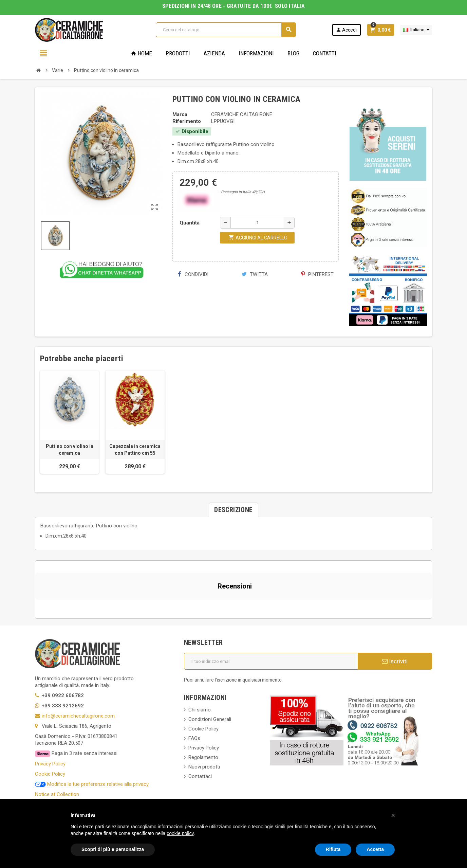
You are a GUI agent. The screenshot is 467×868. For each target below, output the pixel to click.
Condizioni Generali (210, 719)
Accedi (346, 30)
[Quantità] (257, 223)
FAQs (194, 738)
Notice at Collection (57, 794)
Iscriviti (395, 661)
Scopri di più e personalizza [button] (113, 849)
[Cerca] (226, 30)
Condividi (193, 274)
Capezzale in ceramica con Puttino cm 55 (135, 450)
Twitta (255, 274)
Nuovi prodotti (204, 767)
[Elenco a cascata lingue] (416, 30)
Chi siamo (200, 710)
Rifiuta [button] (333, 849)
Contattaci (200, 776)
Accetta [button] (375, 849)
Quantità (190, 223)
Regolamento (203, 757)
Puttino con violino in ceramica (70, 450)
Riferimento (187, 121)
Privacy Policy (50, 764)
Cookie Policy (50, 774)
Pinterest (317, 274)
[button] (35, 607)
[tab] (233, 510)
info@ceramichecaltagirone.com (78, 716)
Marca (180, 114)
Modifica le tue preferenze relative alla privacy (92, 784)
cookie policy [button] (180, 833)
